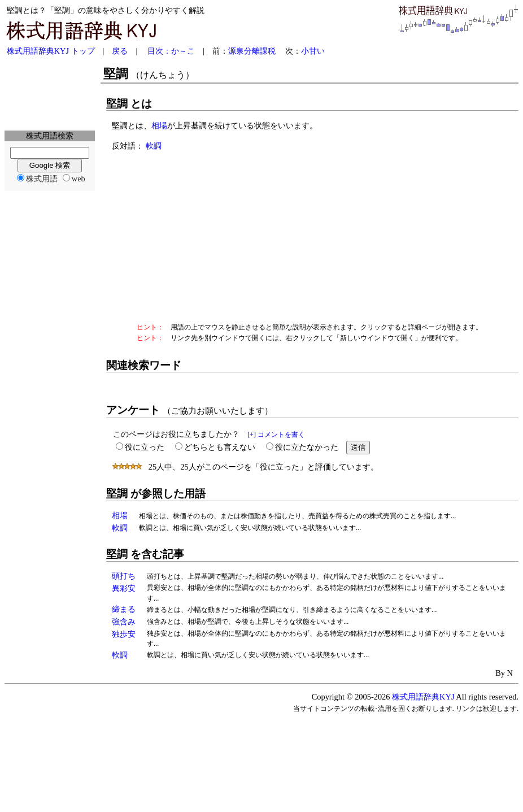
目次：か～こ (171, 51)
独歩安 (124, 634)
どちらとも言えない (220, 447)
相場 (159, 125)
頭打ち (124, 576)
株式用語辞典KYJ (423, 697)
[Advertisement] (50, 94)
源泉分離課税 (252, 51)
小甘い (313, 51)
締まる (124, 609)
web (79, 179)
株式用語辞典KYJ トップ (51, 51)
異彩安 (124, 588)
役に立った (145, 447)
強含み (124, 622)
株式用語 (42, 179)
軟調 (154, 146)
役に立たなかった (307, 447)
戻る (120, 51)
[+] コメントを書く (276, 435)
